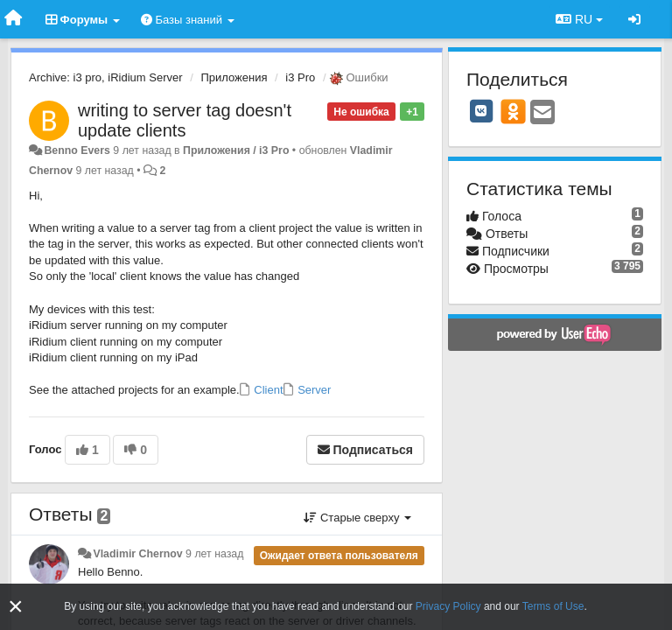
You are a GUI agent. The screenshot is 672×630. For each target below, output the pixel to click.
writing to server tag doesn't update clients (185, 120)
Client (267, 390)
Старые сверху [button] (357, 518)
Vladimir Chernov (137, 554)
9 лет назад (214, 554)
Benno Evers (77, 150)
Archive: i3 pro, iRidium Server (106, 77)
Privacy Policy (448, 606)
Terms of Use (553, 606)
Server (313, 390)
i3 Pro (300, 77)
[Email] (542, 113)
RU (579, 19)
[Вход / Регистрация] (634, 19)
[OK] (513, 111)
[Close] (16, 607)
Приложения (234, 77)
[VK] (481, 111)
